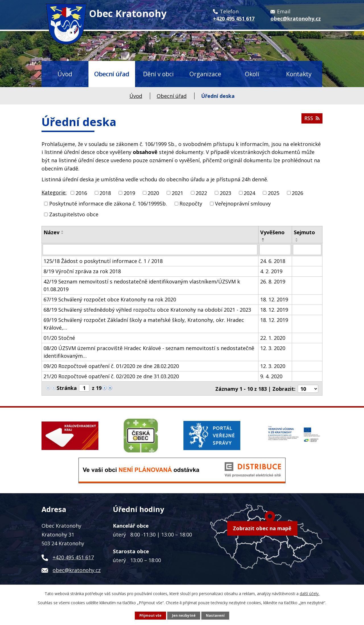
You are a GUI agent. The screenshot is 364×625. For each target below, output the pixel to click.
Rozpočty (191, 203)
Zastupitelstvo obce (74, 214)
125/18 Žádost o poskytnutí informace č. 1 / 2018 (103, 261)
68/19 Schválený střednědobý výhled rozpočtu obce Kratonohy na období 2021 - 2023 (147, 310)
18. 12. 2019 (274, 299)
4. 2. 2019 (271, 271)
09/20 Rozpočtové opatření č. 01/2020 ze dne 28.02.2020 (111, 366)
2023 (226, 193)
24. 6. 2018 (273, 261)
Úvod (65, 74)
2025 (274, 193)
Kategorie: (54, 192)
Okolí (252, 74)
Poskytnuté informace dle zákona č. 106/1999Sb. (108, 203)
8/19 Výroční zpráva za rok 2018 (82, 271)
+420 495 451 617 (73, 556)
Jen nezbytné (184, 615)
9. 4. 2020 (271, 376)
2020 (153, 193)
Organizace (205, 74)
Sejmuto (304, 232)
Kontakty (299, 74)
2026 (297, 193)
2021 (177, 193)
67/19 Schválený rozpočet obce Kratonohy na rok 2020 (110, 299)
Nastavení (216, 615)
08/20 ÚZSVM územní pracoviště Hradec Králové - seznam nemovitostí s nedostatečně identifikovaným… (149, 352)
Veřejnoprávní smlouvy (243, 203)
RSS (312, 120)
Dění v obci (158, 74)
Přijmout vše (150, 615)
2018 (105, 193)
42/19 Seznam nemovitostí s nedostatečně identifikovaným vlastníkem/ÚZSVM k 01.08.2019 (142, 285)
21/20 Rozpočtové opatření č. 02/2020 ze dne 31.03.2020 (111, 376)
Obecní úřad (112, 74)
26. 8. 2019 (273, 281)
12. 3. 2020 (273, 348)
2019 (129, 193)
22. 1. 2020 (273, 338)
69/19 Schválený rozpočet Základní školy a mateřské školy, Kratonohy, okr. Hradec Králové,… (144, 324)
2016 (81, 193)
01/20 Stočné (59, 338)
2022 (201, 193)
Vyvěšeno (272, 232)
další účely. (310, 593)
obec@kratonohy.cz (77, 569)
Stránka (67, 388)
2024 (249, 193)
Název (51, 232)
